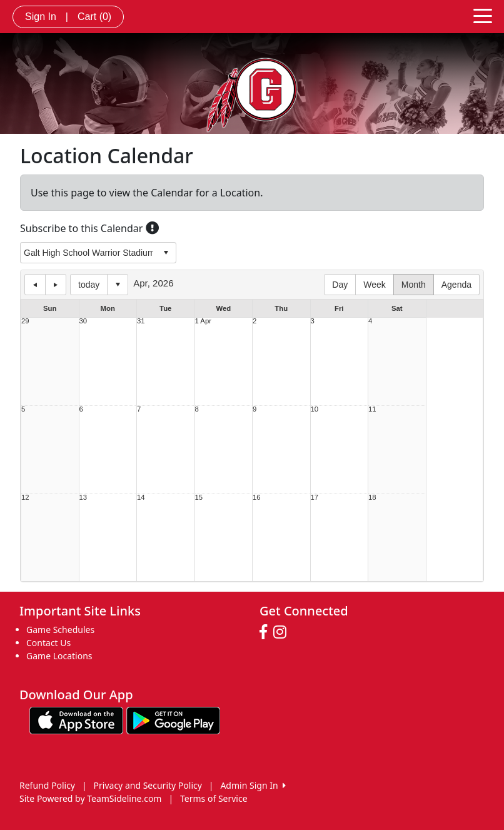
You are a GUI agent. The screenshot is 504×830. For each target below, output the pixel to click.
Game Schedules (60, 630)
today (89, 285)
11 (372, 409)
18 (372, 498)
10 (315, 409)
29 (25, 321)
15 (199, 498)
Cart (94, 17)
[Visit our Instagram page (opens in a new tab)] (283, 632)
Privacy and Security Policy (148, 785)
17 (315, 498)
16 (257, 498)
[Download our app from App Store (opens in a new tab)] (76, 719)
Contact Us (48, 643)
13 (83, 498)
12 (25, 498)
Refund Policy (47, 785)
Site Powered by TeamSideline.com (90, 798)
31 (141, 321)
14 (141, 498)
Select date (118, 285)
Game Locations (59, 656)
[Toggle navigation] (483, 15)
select (166, 253)
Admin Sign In (253, 785)
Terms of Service (214, 798)
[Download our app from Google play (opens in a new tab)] (173, 719)
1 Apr (203, 321)
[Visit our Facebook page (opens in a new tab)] (266, 632)
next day (56, 285)
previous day (35, 285)
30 (83, 321)
